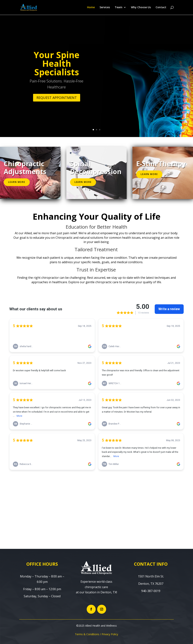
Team (119, 8)
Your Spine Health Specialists (57, 63)
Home (91, 8)
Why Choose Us (141, 8)
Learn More (17, 182)
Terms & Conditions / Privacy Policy (96, 634)
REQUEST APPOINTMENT (57, 98)
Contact (161, 8)
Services (105, 8)
